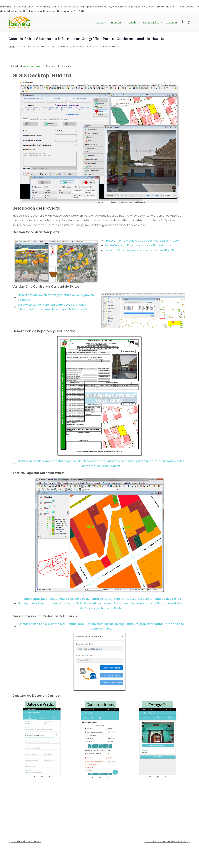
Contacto (171, 22)
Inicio (102, 22)
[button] (105, 22)
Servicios (117, 22)
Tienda (134, 22)
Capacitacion (153, 22)
